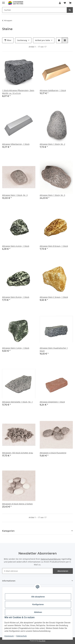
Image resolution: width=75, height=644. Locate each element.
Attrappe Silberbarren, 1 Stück (16, 144)
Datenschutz (22, 636)
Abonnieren (63, 571)
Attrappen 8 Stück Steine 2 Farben (17, 504)
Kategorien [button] (8, 531)
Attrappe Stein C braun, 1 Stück (54, 297)
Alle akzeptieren (38, 597)
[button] (60, 3)
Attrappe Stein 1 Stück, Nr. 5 (52, 195)
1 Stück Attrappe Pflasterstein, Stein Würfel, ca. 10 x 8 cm (18, 92)
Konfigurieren (38, 604)
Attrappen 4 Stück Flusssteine (53, 453)
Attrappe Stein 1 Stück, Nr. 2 (52, 144)
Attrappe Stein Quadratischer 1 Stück (54, 349)
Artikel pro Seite (43, 40)
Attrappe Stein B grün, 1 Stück (16, 297)
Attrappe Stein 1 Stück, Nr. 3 (15, 195)
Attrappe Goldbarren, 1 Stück (53, 90)
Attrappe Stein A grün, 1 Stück (16, 246)
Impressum (9, 636)
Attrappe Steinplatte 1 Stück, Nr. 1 (17, 402)
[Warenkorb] (70, 3)
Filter (8, 40)
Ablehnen (38, 612)
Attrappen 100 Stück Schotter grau (18, 453)
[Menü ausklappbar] (3, 2)
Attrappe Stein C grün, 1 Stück (16, 348)
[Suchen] (34, 10)
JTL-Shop (42, 641)
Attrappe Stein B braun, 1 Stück (54, 246)
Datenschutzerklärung (51, 559)
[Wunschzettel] (65, 3)
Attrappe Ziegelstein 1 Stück (52, 402)
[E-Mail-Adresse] (28, 571)
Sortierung (22, 40)
